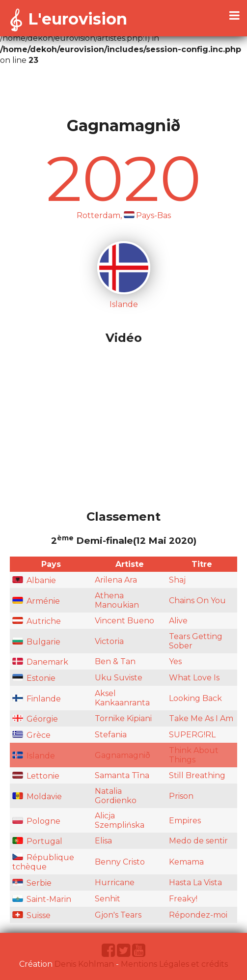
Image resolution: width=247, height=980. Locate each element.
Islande (34, 756)
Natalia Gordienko (116, 796)
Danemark (40, 662)
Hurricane (115, 882)
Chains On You (197, 601)
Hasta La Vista (195, 882)
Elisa (103, 841)
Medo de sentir (198, 841)
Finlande (37, 699)
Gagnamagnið (123, 755)
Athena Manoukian (117, 600)
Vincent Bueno (124, 621)
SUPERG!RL (192, 735)
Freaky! (183, 899)
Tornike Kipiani (123, 718)
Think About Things (194, 755)
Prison (181, 796)
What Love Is (194, 678)
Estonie (34, 678)
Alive (178, 621)
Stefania (111, 735)
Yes (175, 661)
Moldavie (37, 797)
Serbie (32, 883)
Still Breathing (197, 775)
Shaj (177, 580)
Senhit (108, 899)
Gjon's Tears (118, 915)
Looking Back (195, 698)
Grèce (31, 735)
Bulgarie (36, 642)
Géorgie (35, 719)
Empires (185, 821)
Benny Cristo (120, 862)
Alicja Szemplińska (120, 820)
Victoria (109, 641)
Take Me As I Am (201, 718)
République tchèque (43, 862)
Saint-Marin (42, 899)
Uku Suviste (119, 678)
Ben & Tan (115, 661)
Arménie (36, 601)
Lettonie (36, 776)
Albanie (34, 580)
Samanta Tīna (122, 775)
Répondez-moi (198, 915)
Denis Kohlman (84, 964)
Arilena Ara (116, 580)
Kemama (186, 862)
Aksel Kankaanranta (122, 698)
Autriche (37, 621)
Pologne (36, 821)
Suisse (31, 915)
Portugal (37, 841)
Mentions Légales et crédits (174, 964)
